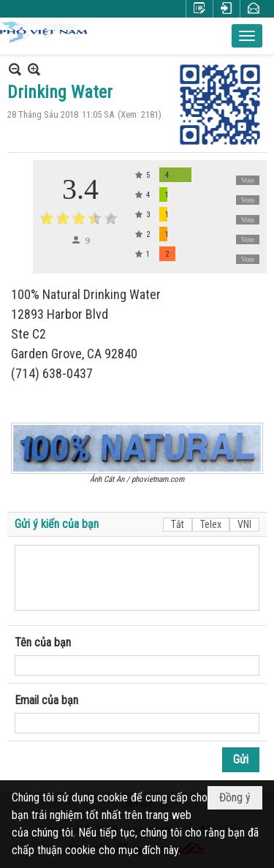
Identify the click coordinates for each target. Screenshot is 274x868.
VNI (244, 524)
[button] (247, 36)
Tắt (178, 524)
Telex (211, 524)
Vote (248, 180)
